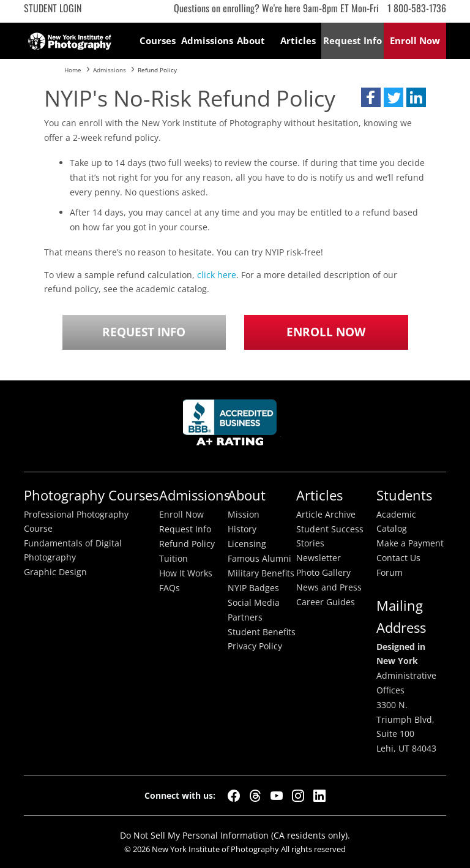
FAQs (170, 588)
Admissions (205, 40)
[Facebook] (234, 796)
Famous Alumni (259, 559)
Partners (245, 617)
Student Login (53, 8)
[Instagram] (298, 796)
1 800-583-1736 (417, 8)
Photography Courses (91, 495)
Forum (390, 573)
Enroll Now (326, 332)
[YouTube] (277, 796)
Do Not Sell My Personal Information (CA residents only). (235, 835)
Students (404, 495)
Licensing (247, 544)
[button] (371, 97)
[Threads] (255, 796)
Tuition (173, 559)
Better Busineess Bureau (232, 426)
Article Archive (326, 515)
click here (217, 275)
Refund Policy (187, 544)
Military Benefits (261, 573)
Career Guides (326, 602)
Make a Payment (410, 543)
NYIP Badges (253, 588)
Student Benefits (262, 632)
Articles (298, 40)
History (242, 529)
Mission (244, 515)
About (251, 40)
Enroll (415, 40)
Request (352, 40)
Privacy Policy (255, 646)
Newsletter (319, 558)
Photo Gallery (323, 573)
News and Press (329, 587)
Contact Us (398, 558)
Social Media (254, 603)
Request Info (144, 332)
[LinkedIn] (319, 796)
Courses (158, 40)
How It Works (186, 573)
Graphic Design (55, 572)
